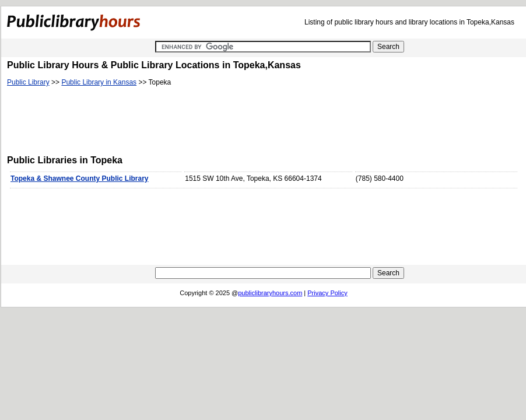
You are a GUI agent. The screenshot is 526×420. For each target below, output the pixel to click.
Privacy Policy (327, 293)
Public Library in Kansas (99, 82)
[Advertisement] (219, 123)
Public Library (28, 82)
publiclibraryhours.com (270, 293)
